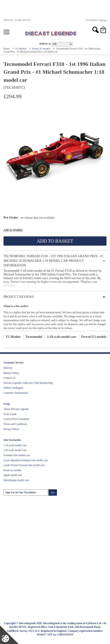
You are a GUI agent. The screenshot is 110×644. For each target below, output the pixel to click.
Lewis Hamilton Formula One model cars (26, 460)
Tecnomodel (34, 337)
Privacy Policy (11, 429)
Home (7, 49)
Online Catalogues (13, 388)
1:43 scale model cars (15, 450)
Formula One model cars (17, 455)
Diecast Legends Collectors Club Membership (28, 383)
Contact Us (9, 378)
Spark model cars (13, 475)
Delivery (8, 368)
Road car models (12, 470)
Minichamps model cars (16, 480)
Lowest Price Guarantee (16, 419)
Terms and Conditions (15, 424)
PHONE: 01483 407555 (17, 20)
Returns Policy (11, 373)
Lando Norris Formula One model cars (24, 465)
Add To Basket (55, 241)
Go (53, 492)
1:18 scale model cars (61, 337)
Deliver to (45, 44)
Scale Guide (10, 414)
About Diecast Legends (16, 409)
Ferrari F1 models (42, 49)
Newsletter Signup (96, 20)
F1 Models (21, 49)
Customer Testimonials (16, 393)
